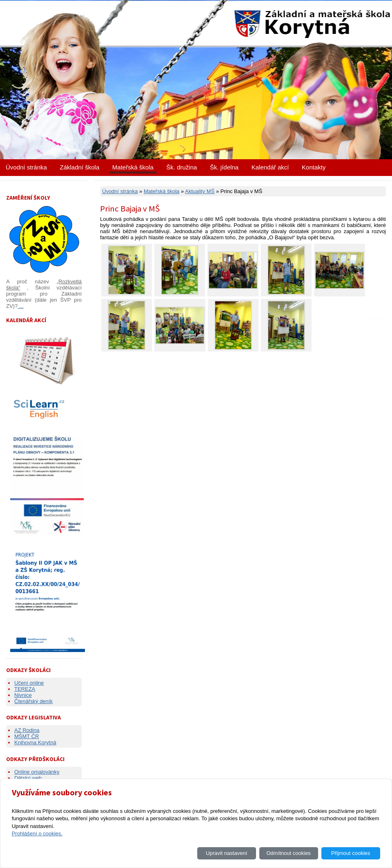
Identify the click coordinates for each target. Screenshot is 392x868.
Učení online (29, 683)
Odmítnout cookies (288, 853)
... (20, 306)
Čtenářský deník (33, 701)
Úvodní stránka (26, 167)
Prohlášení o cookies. (37, 834)
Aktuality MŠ (200, 191)
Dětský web (28, 778)
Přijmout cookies (351, 853)
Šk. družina (182, 167)
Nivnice (23, 695)
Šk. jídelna (224, 167)
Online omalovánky (37, 772)
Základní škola (80, 167)
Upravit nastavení (226, 853)
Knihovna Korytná (35, 742)
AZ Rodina (27, 730)
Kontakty (314, 167)
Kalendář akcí (270, 167)
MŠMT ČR (27, 736)
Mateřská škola (133, 167)
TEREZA (25, 689)
